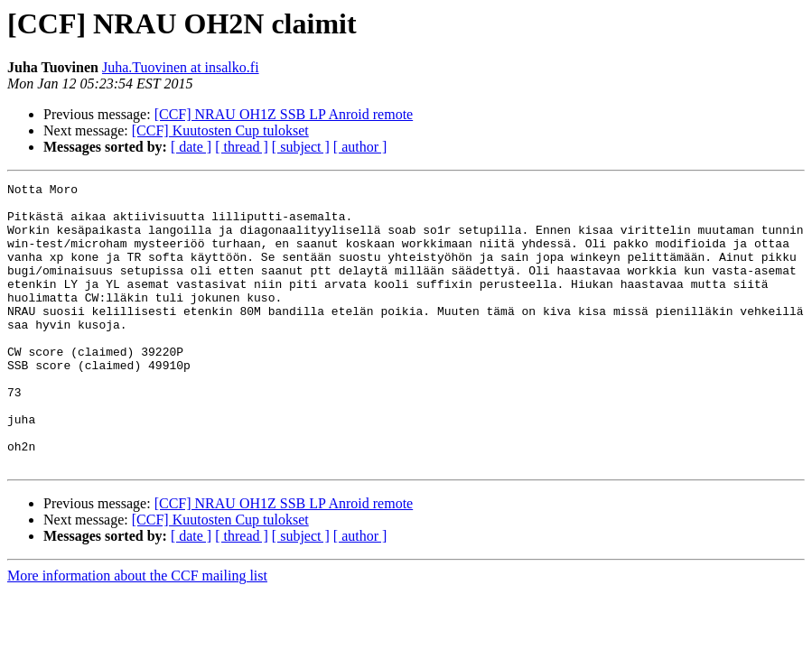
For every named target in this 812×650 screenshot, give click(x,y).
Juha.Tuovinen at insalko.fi (181, 67)
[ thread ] (242, 147)
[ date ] (191, 147)
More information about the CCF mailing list (137, 632)
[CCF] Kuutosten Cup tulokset (220, 130)
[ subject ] (301, 147)
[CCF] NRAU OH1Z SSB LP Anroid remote (284, 114)
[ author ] (360, 147)
